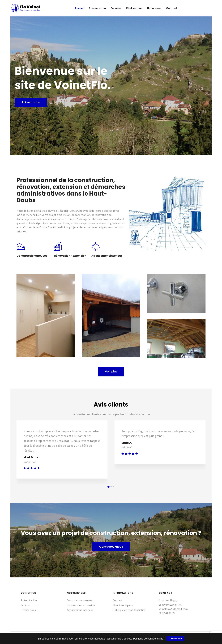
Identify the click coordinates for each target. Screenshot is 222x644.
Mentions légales (123, 605)
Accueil (79, 8)
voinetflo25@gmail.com (173, 609)
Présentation (97, 8)
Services (116, 8)
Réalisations (134, 8)
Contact (172, 8)
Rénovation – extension (81, 605)
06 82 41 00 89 (167, 613)
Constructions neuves (80, 600)
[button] (108, 487)
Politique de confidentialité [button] (148, 639)
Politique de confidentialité (129, 610)
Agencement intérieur (80, 610)
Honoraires (154, 8)
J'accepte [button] (175, 639)
